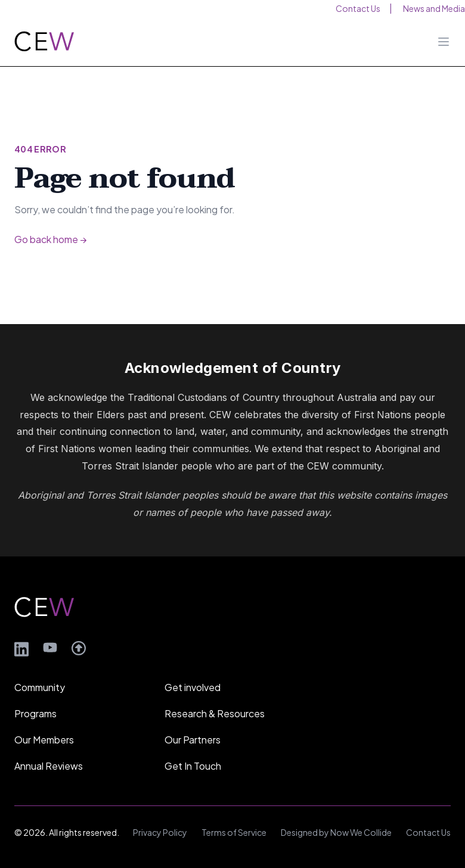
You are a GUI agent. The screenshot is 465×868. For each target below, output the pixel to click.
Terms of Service (234, 832)
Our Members (44, 740)
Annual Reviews (49, 766)
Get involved (193, 687)
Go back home (50, 239)
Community (40, 687)
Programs (35, 713)
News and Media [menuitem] (434, 8)
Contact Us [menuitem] (358, 8)
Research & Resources (215, 713)
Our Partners (193, 740)
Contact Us (428, 832)
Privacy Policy (160, 832)
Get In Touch (193, 766)
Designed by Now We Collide (336, 832)
